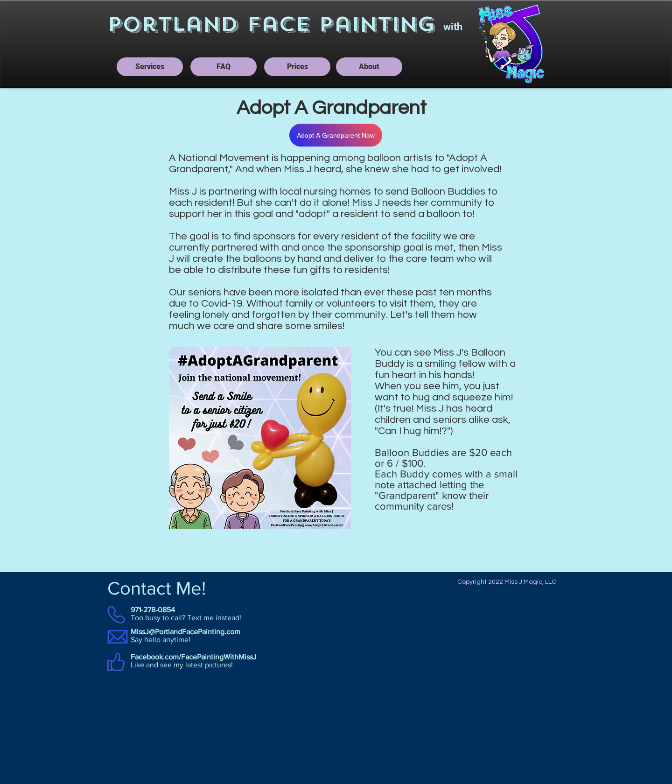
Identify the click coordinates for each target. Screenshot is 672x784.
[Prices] (297, 67)
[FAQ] (224, 67)
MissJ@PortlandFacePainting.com (185, 632)
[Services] (150, 67)
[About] (369, 67)
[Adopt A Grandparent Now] (336, 135)
